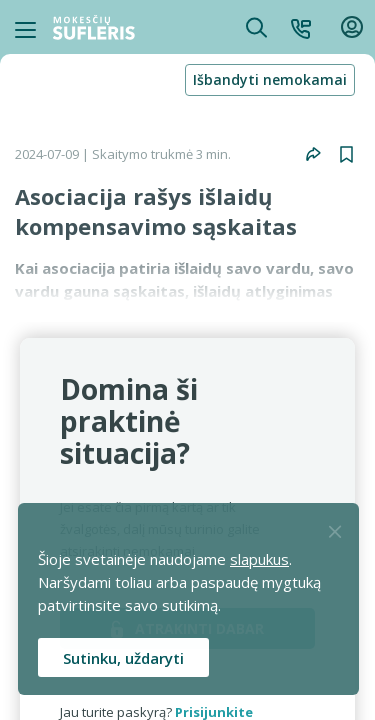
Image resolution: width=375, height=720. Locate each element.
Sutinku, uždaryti (123, 658)
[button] (301, 27)
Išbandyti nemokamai (270, 79)
